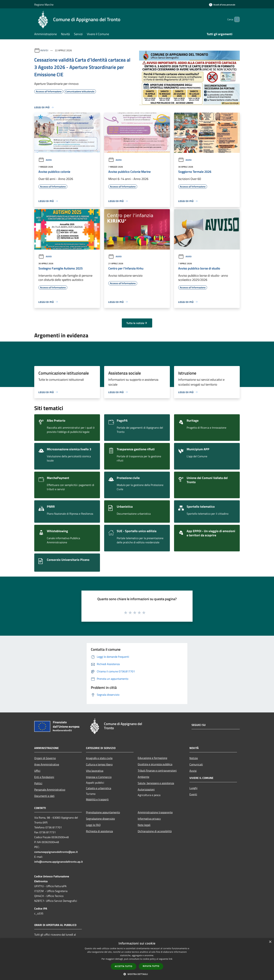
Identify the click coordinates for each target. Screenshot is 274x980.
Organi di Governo (45, 758)
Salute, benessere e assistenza (156, 783)
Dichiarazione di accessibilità (155, 831)
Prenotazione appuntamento (103, 812)
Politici (38, 783)
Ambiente (143, 777)
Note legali (144, 825)
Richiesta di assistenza (99, 831)
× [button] (270, 942)
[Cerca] (236, 19)
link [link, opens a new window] (171, 959)
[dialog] (137, 959)
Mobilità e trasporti (97, 799)
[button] (137, 974)
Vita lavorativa (95, 771)
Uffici (37, 771)
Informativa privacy (149, 819)
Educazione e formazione (152, 758)
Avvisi (44, 50)
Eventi (193, 794)
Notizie (194, 758)
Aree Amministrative (47, 764)
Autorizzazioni (146, 789)
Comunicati (196, 764)
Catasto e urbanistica (99, 788)
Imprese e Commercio (99, 777)
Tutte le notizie (137, 323)
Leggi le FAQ (93, 825)
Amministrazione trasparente (155, 812)
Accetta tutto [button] (124, 966)
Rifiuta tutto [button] (151, 966)
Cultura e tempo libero (99, 764)
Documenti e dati (44, 796)
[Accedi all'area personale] (222, 5)
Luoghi (193, 788)
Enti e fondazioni (44, 777)
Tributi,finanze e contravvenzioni (157, 770)
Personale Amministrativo (50, 790)
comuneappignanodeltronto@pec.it (56, 852)
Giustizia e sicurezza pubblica (155, 764)
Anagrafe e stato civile (99, 758)
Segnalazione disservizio (100, 819)
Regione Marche (44, 5)
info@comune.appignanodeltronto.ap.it (59, 862)
